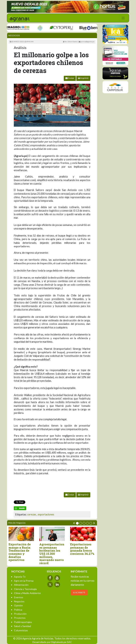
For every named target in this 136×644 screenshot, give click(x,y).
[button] (77, 523)
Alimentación (21, 585)
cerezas (32, 514)
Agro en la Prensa (24, 581)
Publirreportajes (23, 622)
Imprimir (83, 78)
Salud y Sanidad (22, 626)
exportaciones (46, 514)
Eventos (19, 597)
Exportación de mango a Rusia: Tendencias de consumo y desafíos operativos (20, 552)
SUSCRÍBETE (79, 593)
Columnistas (21, 630)
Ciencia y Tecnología (25, 589)
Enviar (70, 78)
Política (18, 610)
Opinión (18, 605)
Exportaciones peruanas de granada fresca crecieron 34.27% (82, 549)
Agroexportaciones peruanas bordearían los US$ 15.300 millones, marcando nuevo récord (52, 554)
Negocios (14, 35)
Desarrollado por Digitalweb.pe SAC (52, 642)
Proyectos (20, 618)
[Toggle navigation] (123, 18)
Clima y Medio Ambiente (27, 593)
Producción (20, 614)
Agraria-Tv (20, 577)
